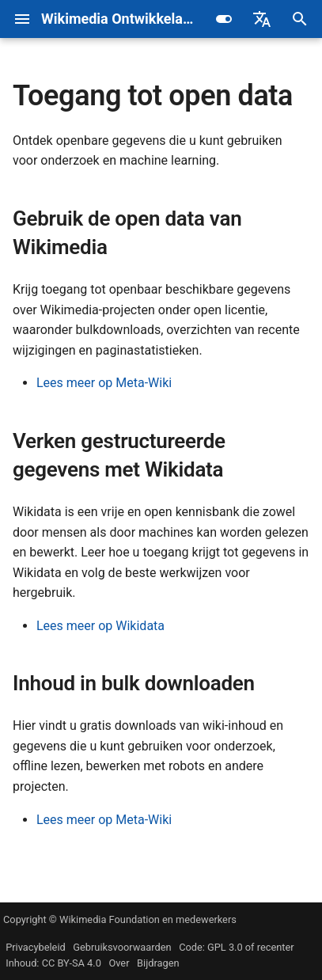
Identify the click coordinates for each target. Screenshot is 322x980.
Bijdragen (158, 963)
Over (119, 963)
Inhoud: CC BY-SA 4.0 (53, 963)
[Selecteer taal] (262, 19)
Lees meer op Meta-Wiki (104, 383)
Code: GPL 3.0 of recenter (236, 947)
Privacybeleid (36, 947)
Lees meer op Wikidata (100, 626)
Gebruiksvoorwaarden (122, 947)
